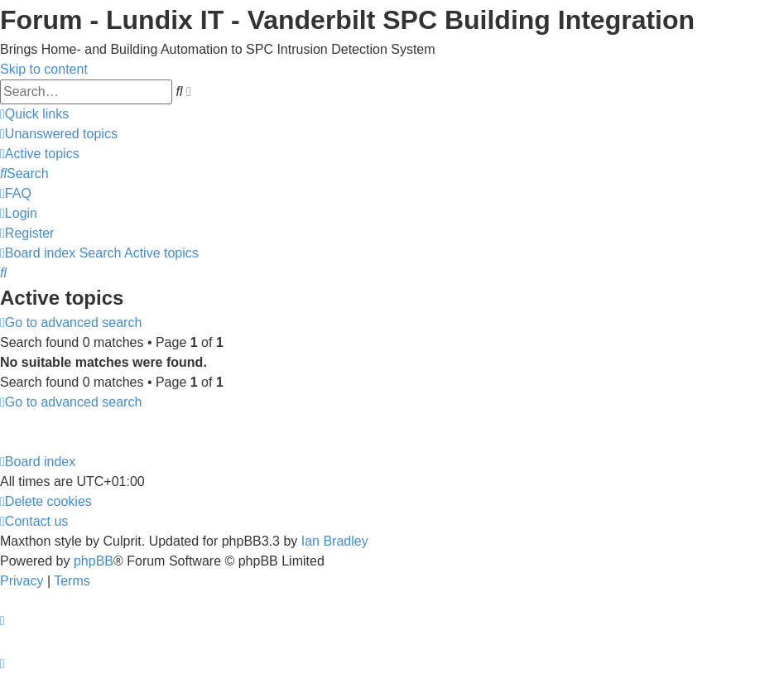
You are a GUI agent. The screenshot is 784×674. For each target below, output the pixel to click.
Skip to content (44, 69)
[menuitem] (59, 134)
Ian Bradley (335, 541)
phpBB (94, 561)
